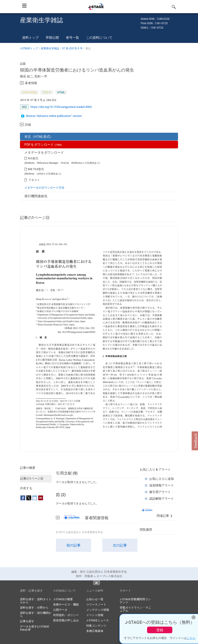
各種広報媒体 (95, 631)
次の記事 (120, 545)
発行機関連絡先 (36, 196)
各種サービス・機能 (66, 604)
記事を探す (27, 621)
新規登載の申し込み (66, 620)
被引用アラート (160, 492)
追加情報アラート (162, 485)
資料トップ (30, 37)
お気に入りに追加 (162, 479)
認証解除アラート (162, 498)
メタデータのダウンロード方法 (44, 188)
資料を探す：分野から (34, 607)
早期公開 (52, 37)
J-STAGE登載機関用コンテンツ (135, 601)
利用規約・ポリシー (66, 615)
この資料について (99, 37)
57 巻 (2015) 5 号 (72, 48)
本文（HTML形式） (39, 136)
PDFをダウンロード (43, 144)
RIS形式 (33, 158)
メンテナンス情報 (98, 610)
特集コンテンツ (96, 626)
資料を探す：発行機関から (36, 614)
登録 (160, 630)
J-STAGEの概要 (63, 599)
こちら (191, 638)
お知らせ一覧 (95, 599)
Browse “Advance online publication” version (54, 116)
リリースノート (96, 604)
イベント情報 (95, 615)
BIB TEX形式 (36, 169)
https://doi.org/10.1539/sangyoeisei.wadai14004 (61, 107)
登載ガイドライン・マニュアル (135, 609)
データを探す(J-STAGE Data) (35, 628)
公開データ (60, 610)
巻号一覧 (72, 37)
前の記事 (74, 545)
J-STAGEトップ (29, 48)
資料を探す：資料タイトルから (36, 601)
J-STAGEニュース (98, 620)
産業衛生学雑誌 (50, 48)
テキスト (34, 180)
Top (97, 583)
